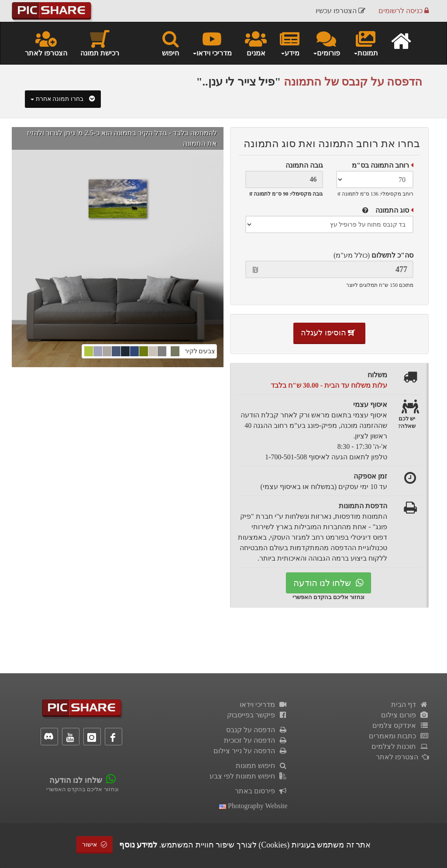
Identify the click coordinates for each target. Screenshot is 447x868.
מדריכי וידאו (264, 704)
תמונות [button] (366, 43)
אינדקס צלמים (401, 725)
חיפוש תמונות (262, 766)
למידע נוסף (138, 845)
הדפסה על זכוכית (256, 740)
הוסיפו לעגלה (329, 333)
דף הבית (410, 704)
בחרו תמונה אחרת (63, 99)
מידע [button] (290, 43)
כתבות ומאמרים (399, 736)
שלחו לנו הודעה (328, 583)
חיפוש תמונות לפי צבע (249, 776)
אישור (95, 845)
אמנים (256, 43)
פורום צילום (405, 715)
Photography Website (253, 806)
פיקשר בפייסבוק (257, 715)
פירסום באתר (261, 791)
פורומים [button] (326, 43)
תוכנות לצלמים (400, 746)
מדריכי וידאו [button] (212, 43)
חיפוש (170, 43)
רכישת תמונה (100, 43)
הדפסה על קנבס (257, 730)
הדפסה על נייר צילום (251, 751)
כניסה (404, 11)
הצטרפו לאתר (46, 43)
